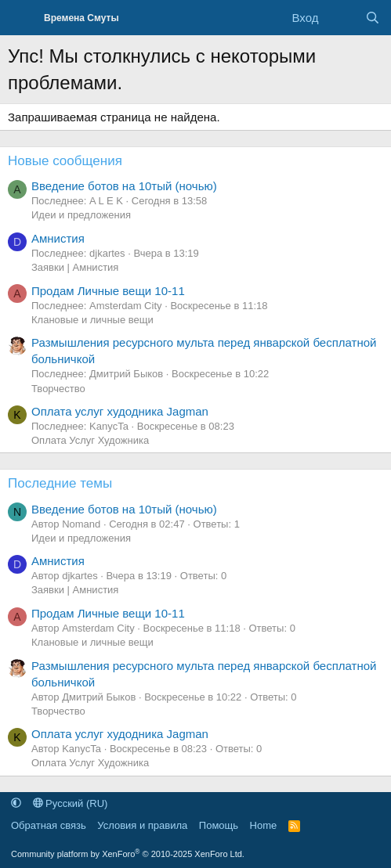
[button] (16, 803)
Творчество (58, 389)
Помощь (219, 825)
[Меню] (22, 18)
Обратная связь (49, 825)
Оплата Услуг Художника (90, 440)
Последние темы (60, 483)
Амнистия (58, 238)
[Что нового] (341, 18)
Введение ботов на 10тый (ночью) (124, 186)
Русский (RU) (71, 803)
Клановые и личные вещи (92, 320)
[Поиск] (373, 18)
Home (264, 825)
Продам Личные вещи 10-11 (108, 291)
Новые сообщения (65, 161)
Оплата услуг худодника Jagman (120, 411)
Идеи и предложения (81, 215)
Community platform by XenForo (128, 854)
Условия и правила (142, 825)
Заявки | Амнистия (75, 267)
